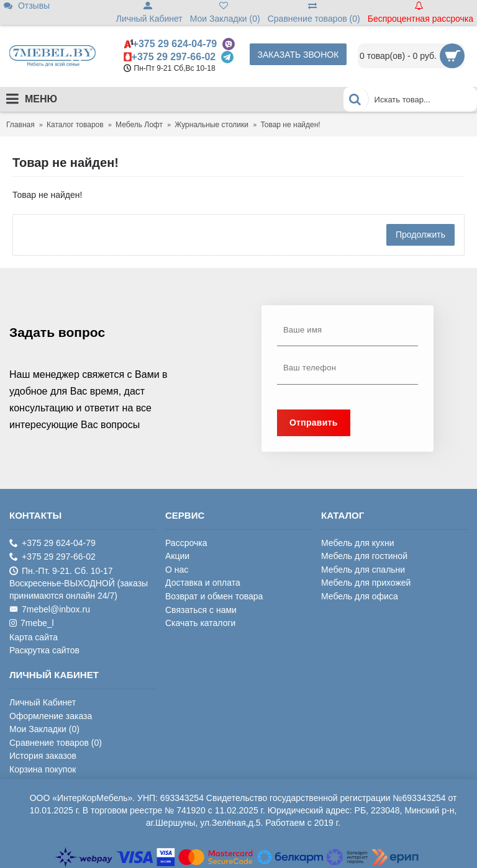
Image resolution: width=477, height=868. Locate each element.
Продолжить (420, 235)
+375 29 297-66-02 (174, 57)
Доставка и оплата (203, 583)
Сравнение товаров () (56, 743)
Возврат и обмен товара (214, 596)
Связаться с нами (201, 610)
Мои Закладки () (44, 729)
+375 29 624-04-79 (175, 44)
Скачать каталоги (200, 623)
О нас (177, 570)
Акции (177, 556)
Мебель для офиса (360, 596)
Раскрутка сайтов (44, 650)
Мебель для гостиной (364, 556)
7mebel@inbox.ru (50, 610)
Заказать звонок (298, 55)
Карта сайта (34, 637)
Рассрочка (186, 543)
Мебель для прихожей (366, 583)
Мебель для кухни (358, 543)
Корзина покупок (43, 769)
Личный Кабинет (43, 702)
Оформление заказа (51, 716)
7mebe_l (32, 623)
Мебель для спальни (363, 570)
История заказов (43, 756)
